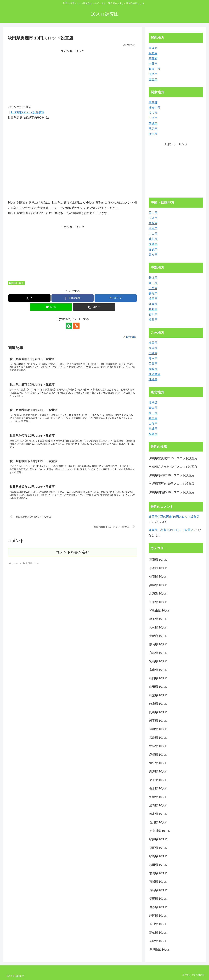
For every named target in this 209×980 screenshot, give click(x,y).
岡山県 (153, 213)
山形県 (153, 424)
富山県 (153, 283)
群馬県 (153, 129)
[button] (94, 307)
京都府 (153, 58)
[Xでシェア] (29, 298)
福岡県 (153, 343)
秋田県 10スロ (16, 283)
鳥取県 (153, 223)
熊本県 (153, 358)
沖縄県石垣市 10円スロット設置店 (172, 484)
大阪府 (153, 48)
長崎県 (153, 369)
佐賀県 (153, 364)
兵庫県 (153, 53)
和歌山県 (154, 69)
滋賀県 (153, 74)
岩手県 (153, 418)
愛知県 (153, 309)
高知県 (153, 255)
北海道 (153, 402)
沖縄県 (153, 379)
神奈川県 (154, 108)
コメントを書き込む (72, 552)
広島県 (153, 218)
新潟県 (153, 278)
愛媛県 (153, 249)
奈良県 (153, 64)
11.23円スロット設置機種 (27, 112)
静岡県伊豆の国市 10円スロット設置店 (174, 517)
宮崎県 (153, 353)
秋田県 (153, 413)
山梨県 (153, 288)
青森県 (153, 408)
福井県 (153, 320)
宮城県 (153, 429)
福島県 (153, 434)
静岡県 (153, 304)
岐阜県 (153, 299)
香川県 (153, 239)
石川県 (153, 314)
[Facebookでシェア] (73, 298)
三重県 (153, 79)
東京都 (153, 102)
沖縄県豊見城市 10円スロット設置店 (173, 458)
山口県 (153, 234)
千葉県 (153, 118)
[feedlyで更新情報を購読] (69, 326)
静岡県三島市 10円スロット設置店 (171, 530)
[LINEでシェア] (51, 307)
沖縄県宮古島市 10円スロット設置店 (173, 467)
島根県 (153, 228)
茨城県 (153, 123)
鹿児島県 (154, 374)
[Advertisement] (73, 77)
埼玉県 (153, 113)
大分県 (153, 348)
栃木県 (153, 134)
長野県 (153, 293)
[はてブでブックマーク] (116, 298)
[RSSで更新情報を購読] (76, 326)
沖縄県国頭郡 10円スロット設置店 (172, 492)
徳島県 (153, 244)
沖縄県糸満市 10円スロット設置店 (172, 475)
